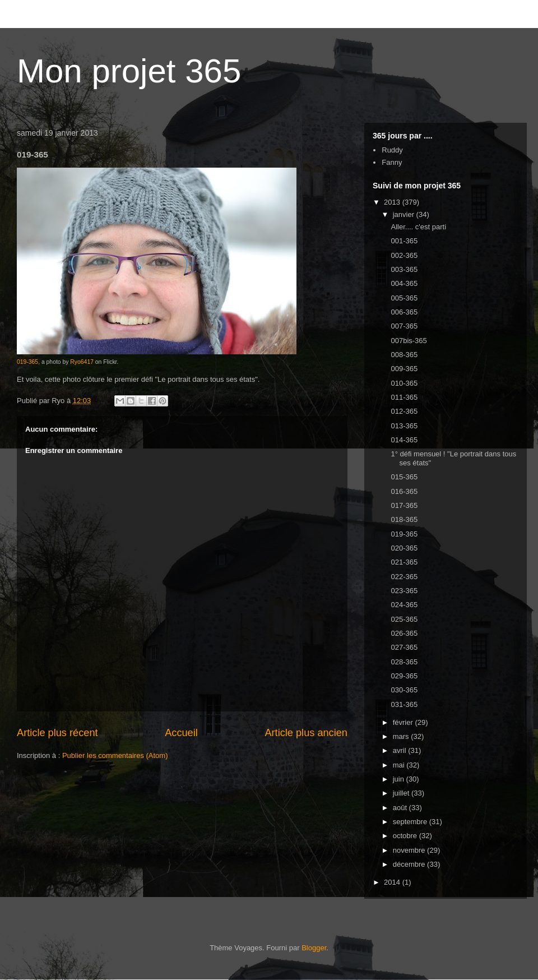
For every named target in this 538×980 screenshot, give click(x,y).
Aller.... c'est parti (418, 227)
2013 (393, 202)
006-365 (404, 312)
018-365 (404, 519)
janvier (405, 214)
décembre (410, 864)
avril (400, 750)
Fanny (392, 162)
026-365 (404, 633)
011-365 (404, 397)
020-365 (404, 548)
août (401, 808)
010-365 (404, 383)
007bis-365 (409, 341)
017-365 (404, 505)
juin (400, 779)
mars (402, 736)
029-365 (404, 676)
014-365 (404, 440)
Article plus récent (57, 733)
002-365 (404, 255)
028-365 (404, 662)
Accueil (181, 733)
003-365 (404, 269)
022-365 (404, 577)
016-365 (404, 491)
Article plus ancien (306, 733)
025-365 (404, 619)
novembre (410, 850)
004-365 (404, 283)
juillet (402, 793)
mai (400, 765)
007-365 (404, 326)
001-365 (404, 241)
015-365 (404, 477)
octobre (406, 836)
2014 (393, 882)
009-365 (404, 369)
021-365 (404, 562)
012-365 (404, 411)
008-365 (404, 355)
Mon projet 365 (129, 71)
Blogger (314, 948)
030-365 (404, 690)
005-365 (404, 298)
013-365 (404, 426)
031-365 (404, 704)
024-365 (404, 605)
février (404, 722)
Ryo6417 (82, 362)
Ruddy (392, 150)
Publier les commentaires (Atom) (115, 755)
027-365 (404, 647)
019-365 (27, 362)
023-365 (404, 591)
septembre (411, 822)
